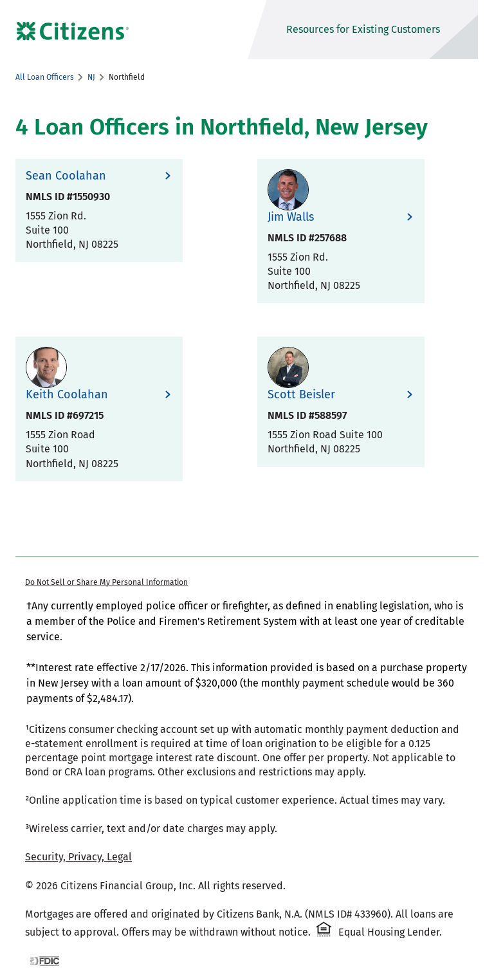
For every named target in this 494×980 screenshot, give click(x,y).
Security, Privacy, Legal (78, 857)
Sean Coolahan (66, 176)
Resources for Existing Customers (363, 29)
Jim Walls (291, 217)
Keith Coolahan (67, 395)
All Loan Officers (45, 77)
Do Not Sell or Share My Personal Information (106, 582)
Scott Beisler (301, 395)
